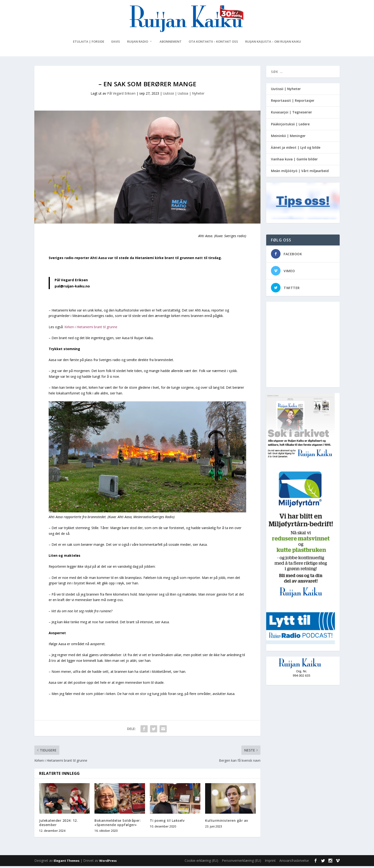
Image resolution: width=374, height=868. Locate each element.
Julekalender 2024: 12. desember (58, 825)
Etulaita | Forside (89, 43)
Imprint (270, 862)
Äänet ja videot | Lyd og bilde (296, 149)
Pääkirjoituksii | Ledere (290, 126)
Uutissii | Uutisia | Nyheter (184, 95)
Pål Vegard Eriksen (121, 95)
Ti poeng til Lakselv (167, 822)
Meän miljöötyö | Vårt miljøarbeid (300, 173)
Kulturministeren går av (227, 822)
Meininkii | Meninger (288, 138)
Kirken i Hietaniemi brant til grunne (91, 329)
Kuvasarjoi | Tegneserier (291, 114)
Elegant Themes (67, 863)
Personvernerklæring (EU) (242, 862)
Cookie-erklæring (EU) (201, 862)
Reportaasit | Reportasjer (293, 102)
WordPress (108, 863)
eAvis (116, 43)
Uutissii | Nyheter (286, 91)
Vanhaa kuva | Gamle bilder (294, 161)
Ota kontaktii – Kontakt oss (213, 43)
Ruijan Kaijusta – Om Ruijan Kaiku (273, 43)
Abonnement (171, 43)
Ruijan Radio (138, 43)
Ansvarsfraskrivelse (294, 862)
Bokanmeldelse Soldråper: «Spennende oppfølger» (118, 825)
